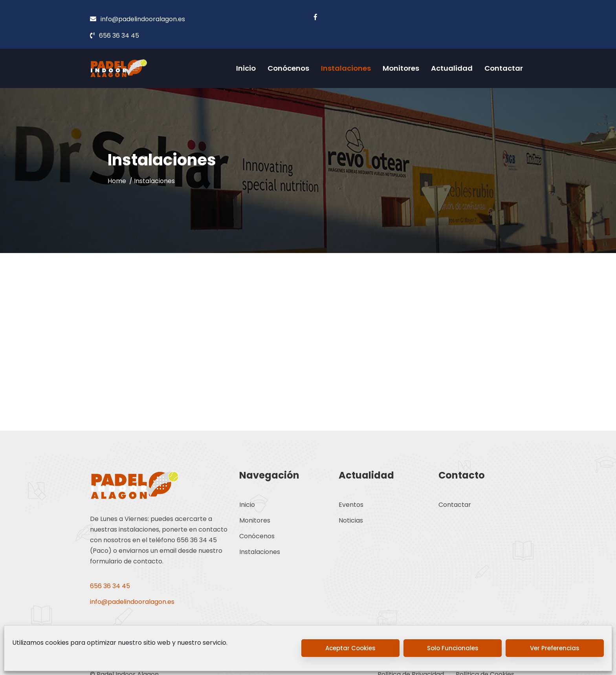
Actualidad (452, 68)
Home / (121, 181)
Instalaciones (346, 68)
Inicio (246, 68)
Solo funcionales (453, 648)
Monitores (401, 68)
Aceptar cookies (350, 648)
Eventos (351, 505)
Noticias (351, 520)
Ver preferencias (555, 648)
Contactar (504, 68)
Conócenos (288, 68)
